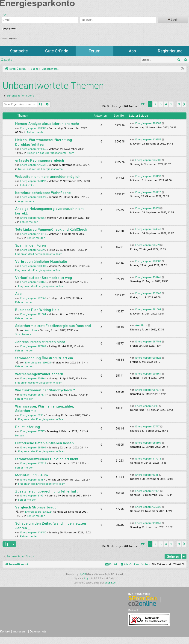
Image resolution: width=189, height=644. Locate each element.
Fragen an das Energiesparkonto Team (51, 153)
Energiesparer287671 (33, 395)
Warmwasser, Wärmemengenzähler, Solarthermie (45, 409)
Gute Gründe (57, 51)
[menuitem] (135, 565)
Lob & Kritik (27, 185)
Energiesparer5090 (32, 415)
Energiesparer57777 (32, 431)
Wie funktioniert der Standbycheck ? (45, 390)
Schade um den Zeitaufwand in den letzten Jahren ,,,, (51, 526)
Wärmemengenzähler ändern (39, 374)
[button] (142, 104)
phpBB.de (110, 583)
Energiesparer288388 (33, 128)
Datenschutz (38, 631)
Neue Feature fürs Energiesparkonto (40, 169)
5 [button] (171, 104)
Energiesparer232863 (33, 298)
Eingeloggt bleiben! (10, 29)
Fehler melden (36, 132)
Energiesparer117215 (33, 464)
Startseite (19, 51)
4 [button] (166, 104)
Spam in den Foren (31, 245)
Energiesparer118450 (33, 533)
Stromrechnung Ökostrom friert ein (44, 358)
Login (173, 20)
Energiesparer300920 (33, 197)
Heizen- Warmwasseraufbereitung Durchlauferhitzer (44, 142)
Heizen (20, 436)
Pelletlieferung (28, 427)
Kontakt (5, 631)
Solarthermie (23, 334)
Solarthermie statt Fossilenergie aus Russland (53, 326)
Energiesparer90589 (32, 250)
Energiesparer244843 (33, 234)
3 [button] (161, 104)
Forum (95, 51)
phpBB (82, 574)
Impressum (20, 631)
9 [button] (179, 104)
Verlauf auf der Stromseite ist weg (44, 278)
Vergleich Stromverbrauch (37, 507)
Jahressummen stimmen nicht (40, 342)
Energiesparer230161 (33, 282)
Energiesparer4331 (32, 480)
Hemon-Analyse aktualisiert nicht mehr (47, 124)
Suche (8, 60)
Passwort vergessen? (9, 39)
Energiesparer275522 (38, 512)
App (132, 51)
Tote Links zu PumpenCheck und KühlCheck (51, 230)
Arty (86, 579)
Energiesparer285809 (33, 448)
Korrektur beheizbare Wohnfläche (43, 193)
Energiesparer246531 (33, 165)
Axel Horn (31, 330)
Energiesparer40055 (32, 218)
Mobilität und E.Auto (32, 475)
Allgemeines (26, 201)
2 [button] (155, 104)
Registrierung (170, 51)
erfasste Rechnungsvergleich (40, 160)
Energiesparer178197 (33, 181)
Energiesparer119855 (33, 149)
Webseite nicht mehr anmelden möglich (48, 177)
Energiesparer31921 (32, 496)
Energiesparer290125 (38, 363)
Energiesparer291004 (33, 314)
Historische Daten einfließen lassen (44, 443)
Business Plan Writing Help (37, 310)
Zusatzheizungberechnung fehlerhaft (46, 491)
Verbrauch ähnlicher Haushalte (41, 262)
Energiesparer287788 (33, 346)
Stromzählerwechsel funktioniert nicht (47, 459)
